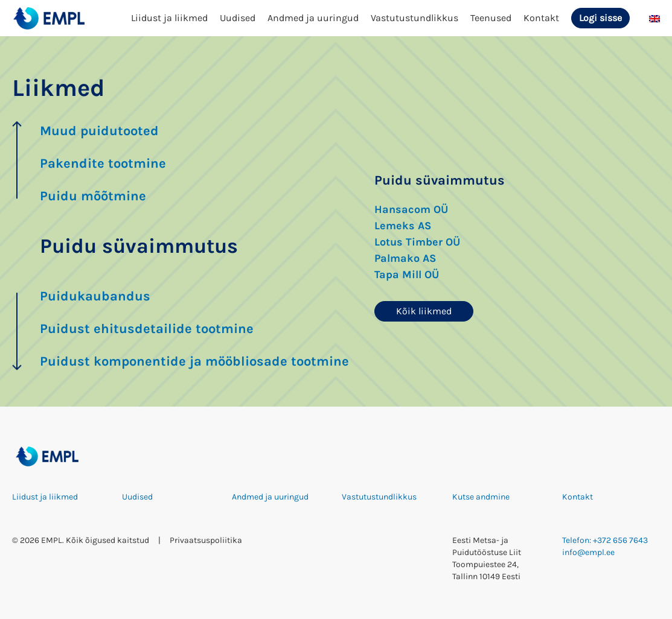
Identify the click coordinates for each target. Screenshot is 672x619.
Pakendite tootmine (103, 163)
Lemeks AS (403, 226)
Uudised (238, 18)
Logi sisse (600, 18)
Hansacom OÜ (411, 209)
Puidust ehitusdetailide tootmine (147, 329)
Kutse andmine (481, 497)
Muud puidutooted (99, 131)
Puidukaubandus (95, 296)
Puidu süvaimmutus (139, 246)
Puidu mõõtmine (93, 196)
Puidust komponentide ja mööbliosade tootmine (194, 361)
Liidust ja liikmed (169, 18)
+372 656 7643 (620, 540)
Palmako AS (405, 258)
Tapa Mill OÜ (407, 275)
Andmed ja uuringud (313, 18)
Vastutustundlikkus (414, 18)
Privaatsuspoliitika (206, 540)
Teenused (491, 18)
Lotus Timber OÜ (417, 242)
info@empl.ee (588, 552)
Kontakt (541, 18)
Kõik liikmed (424, 311)
